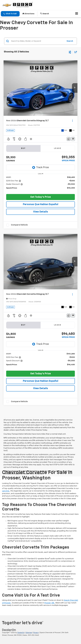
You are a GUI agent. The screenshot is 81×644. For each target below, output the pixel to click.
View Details (41, 212)
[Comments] (69, 139)
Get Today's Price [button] (40, 197)
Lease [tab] (58, 148)
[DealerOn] (9, 630)
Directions (28, 14)
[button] (10, 14)
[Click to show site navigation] (77, 14)
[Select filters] (70, 52)
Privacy (36, 633)
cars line (6, 491)
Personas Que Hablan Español (41, 204)
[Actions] (72, 121)
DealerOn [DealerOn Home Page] (21, 633)
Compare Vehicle (19, 225)
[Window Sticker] (73, 139)
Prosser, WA (50, 603)
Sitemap (29, 633)
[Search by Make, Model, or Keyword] (38, 41)
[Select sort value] (75, 52)
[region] (41, 184)
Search (70, 41)
